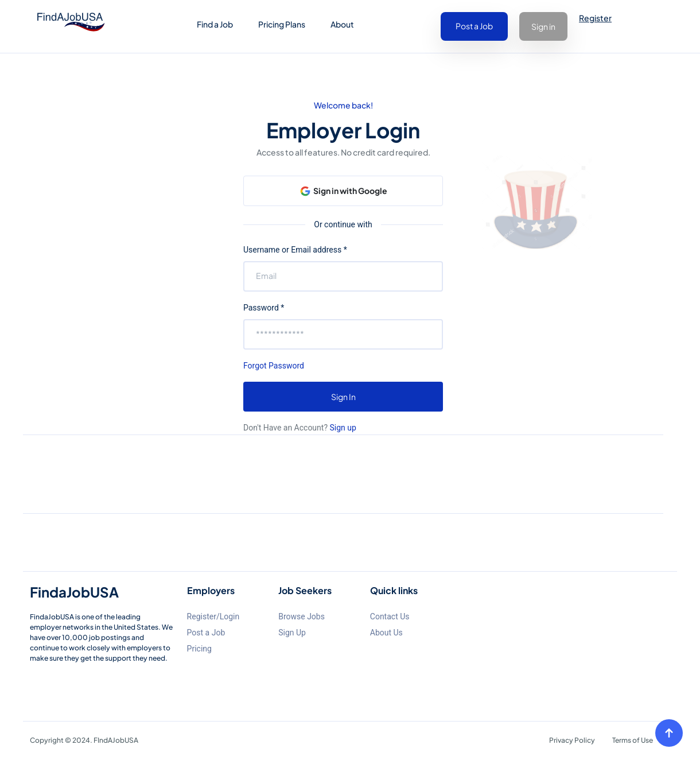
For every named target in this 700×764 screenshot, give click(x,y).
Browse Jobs (302, 616)
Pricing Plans (282, 24)
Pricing (199, 649)
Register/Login (213, 616)
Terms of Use (633, 740)
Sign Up (292, 633)
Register (595, 18)
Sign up (342, 428)
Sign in (543, 26)
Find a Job (215, 24)
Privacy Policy (572, 740)
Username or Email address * (295, 250)
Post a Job (474, 26)
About (342, 24)
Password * (264, 308)
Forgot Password (274, 366)
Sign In (343, 397)
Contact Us (390, 616)
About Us (386, 633)
